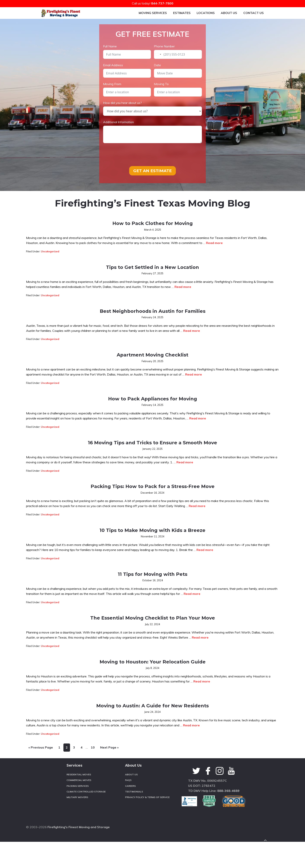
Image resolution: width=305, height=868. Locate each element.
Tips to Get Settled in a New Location (152, 276)
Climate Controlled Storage (86, 831)
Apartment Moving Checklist (153, 364)
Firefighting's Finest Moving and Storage (79, 860)
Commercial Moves (79, 820)
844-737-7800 (162, 3)
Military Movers (77, 837)
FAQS (128, 820)
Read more (214, 253)
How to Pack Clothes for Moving (153, 232)
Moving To (161, 94)
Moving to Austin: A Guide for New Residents (153, 745)
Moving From (112, 94)
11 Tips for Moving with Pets (152, 604)
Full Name (110, 56)
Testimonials (134, 831)
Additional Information (118, 132)
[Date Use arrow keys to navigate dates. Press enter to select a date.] (178, 83)
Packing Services (78, 826)
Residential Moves (79, 814)
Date (157, 75)
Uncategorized (50, 261)
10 (94, 788)
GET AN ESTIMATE (152, 181)
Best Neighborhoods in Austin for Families (153, 320)
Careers (130, 826)
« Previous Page (41, 789)
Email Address (113, 75)
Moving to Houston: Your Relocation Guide (153, 701)
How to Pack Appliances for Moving (152, 408)
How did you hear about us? (122, 113)
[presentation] (133, 165)
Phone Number (164, 56)
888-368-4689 (228, 830)
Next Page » (109, 789)
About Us (131, 814)
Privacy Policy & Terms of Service (147, 837)
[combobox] (158, 64)
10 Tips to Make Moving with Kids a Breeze (153, 560)
